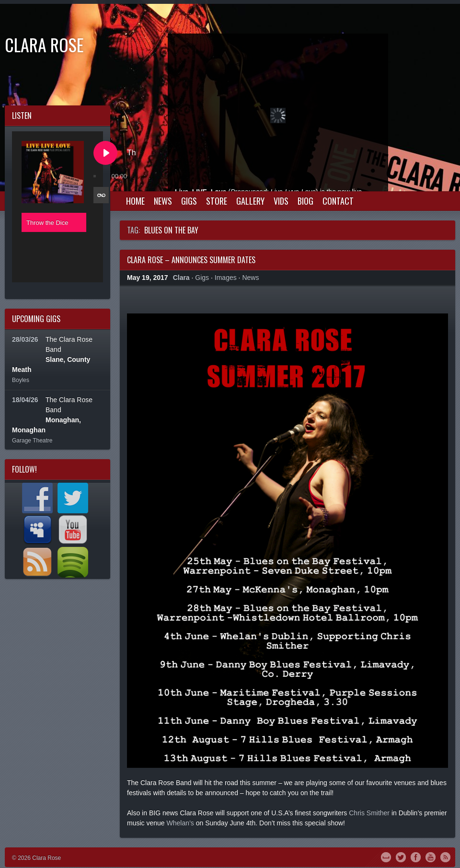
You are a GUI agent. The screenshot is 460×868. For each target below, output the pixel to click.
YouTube (431, 856)
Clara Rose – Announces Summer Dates (191, 260)
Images (226, 278)
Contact (338, 201)
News (163, 201)
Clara (181, 278)
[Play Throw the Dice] (105, 153)
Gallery (250, 201)
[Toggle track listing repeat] (101, 195)
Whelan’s (180, 823)
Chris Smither (369, 813)
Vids (281, 201)
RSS (445, 856)
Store (217, 201)
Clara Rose (44, 44)
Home (135, 201)
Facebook (416, 856)
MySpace (386, 856)
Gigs (189, 201)
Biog (305, 201)
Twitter (401, 856)
